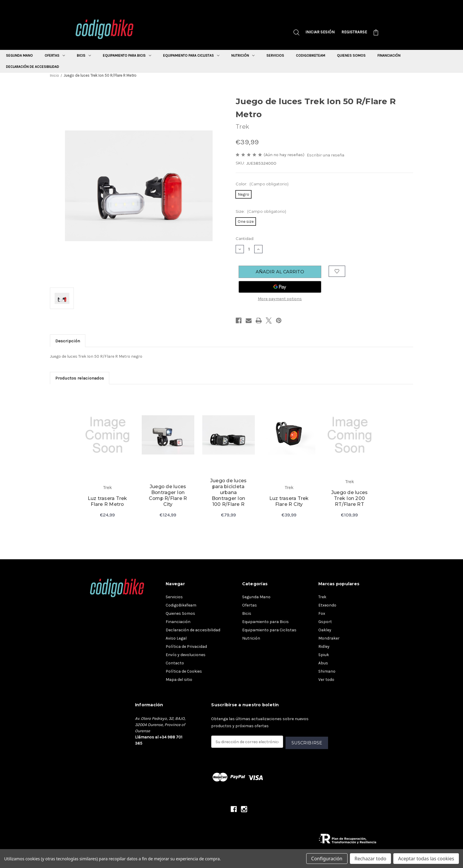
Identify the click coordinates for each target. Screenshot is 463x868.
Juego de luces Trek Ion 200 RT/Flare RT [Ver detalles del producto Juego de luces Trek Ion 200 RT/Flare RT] (349, 499)
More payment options (280, 300)
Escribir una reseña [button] (326, 155)
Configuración (327, 859)
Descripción (68, 341)
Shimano (327, 672)
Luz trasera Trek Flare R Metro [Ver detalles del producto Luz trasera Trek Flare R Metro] (107, 502)
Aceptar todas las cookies (426, 859)
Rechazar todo (371, 859)
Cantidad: (245, 238)
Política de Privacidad (186, 647)
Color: (262, 184)
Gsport (325, 622)
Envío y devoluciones (186, 655)
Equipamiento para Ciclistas (191, 55)
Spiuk (324, 655)
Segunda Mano (19, 55)
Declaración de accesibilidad (32, 67)
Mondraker (329, 639)
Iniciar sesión (320, 32)
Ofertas (55, 55)
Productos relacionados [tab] (80, 378)
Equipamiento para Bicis (127, 55)
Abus (323, 664)
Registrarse (354, 32)
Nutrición (243, 55)
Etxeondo (327, 606)
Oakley (325, 631)
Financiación (389, 55)
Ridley (324, 647)
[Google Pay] (280, 288)
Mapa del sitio (179, 680)
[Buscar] (296, 33)
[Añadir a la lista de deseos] (337, 272)
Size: (261, 211)
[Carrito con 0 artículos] (376, 33)
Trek (322, 598)
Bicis (84, 55)
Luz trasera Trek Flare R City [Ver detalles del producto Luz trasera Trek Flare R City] (289, 502)
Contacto (175, 664)
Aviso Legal (176, 639)
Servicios (275, 55)
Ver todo (326, 680)
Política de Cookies (184, 672)
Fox (322, 614)
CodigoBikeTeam (310, 55)
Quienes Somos (351, 55)
